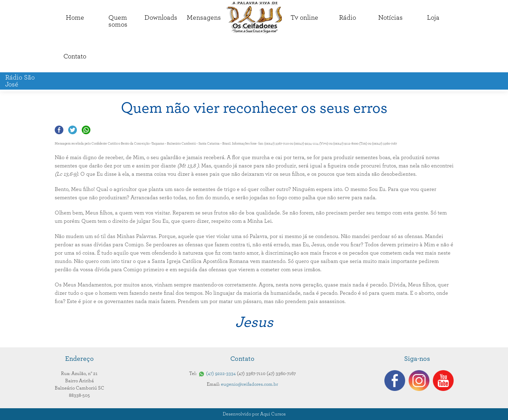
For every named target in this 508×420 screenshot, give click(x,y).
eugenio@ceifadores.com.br (249, 384)
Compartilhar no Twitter (73, 130)
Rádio (347, 18)
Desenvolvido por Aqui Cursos (254, 414)
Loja (433, 18)
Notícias (390, 18)
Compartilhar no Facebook (59, 130)
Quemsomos (118, 21)
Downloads (161, 18)
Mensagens (204, 18)
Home (75, 18)
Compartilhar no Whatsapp (86, 130)
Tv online (304, 18)
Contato (75, 56)
